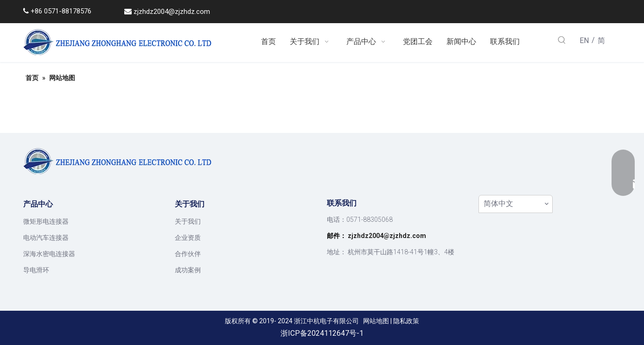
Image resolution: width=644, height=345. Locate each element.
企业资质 (188, 238)
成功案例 (188, 270)
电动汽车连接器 (46, 238)
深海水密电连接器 (49, 254)
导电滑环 (36, 270)
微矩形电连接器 (46, 221)
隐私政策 (406, 321)
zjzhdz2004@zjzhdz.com (172, 12)
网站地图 (376, 321)
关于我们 (188, 221)
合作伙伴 (188, 254)
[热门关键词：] (562, 41)
